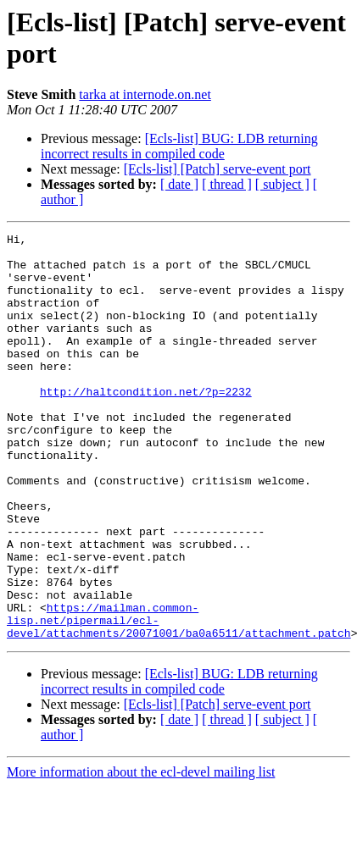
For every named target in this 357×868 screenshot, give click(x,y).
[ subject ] (282, 184)
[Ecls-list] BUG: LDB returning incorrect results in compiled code (179, 146)
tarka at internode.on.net (145, 94)
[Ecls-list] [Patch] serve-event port (218, 169)
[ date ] (179, 184)
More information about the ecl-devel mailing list (141, 853)
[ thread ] (227, 184)
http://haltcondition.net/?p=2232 (146, 424)
